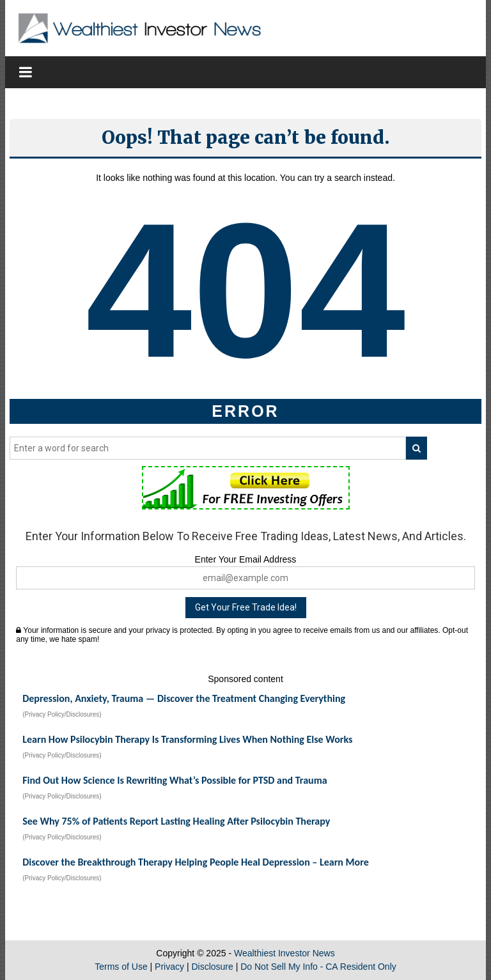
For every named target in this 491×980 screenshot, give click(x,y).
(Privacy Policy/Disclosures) (62, 714)
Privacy (169, 967)
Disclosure (212, 967)
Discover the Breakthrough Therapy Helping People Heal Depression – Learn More (196, 862)
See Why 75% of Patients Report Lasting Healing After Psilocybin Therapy (176, 821)
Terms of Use (121, 967)
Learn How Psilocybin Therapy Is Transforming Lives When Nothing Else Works (187, 739)
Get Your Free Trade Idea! (246, 607)
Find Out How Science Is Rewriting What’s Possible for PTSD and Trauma (175, 780)
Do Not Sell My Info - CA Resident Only (318, 967)
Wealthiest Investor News (284, 953)
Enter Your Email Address (246, 559)
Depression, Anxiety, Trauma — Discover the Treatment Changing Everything (184, 698)
